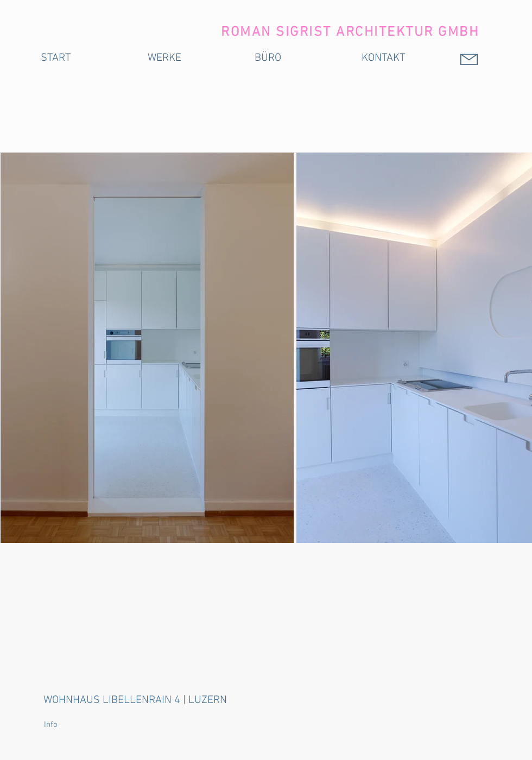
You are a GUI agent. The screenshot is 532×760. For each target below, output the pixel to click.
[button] (67, 725)
